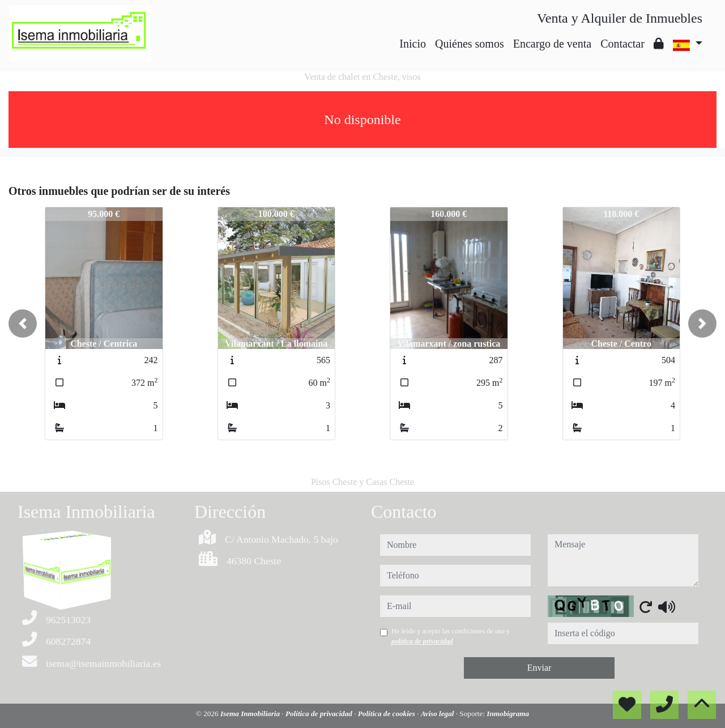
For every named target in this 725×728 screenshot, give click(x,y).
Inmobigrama (508, 714)
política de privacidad (422, 641)
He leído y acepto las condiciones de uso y (451, 636)
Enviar (540, 668)
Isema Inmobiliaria (251, 714)
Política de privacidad (320, 714)
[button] (23, 323)
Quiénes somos (470, 44)
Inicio (413, 44)
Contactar (622, 44)
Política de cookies (387, 714)
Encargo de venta (552, 44)
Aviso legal (438, 714)
